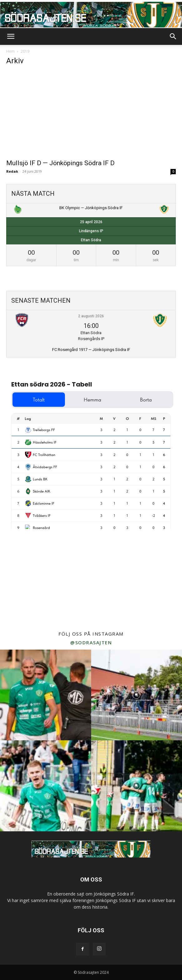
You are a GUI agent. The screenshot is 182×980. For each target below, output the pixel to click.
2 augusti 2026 (91, 316)
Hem (10, 51)
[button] (11, 36)
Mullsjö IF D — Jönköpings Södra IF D (60, 163)
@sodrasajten (91, 642)
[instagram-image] (46, 695)
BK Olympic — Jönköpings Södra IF (91, 208)
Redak (12, 171)
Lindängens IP (91, 231)
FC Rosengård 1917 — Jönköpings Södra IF (91, 350)
